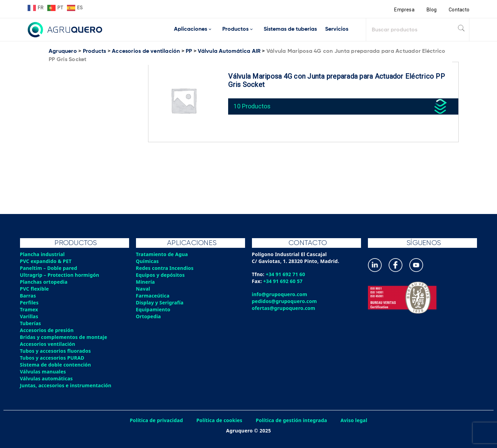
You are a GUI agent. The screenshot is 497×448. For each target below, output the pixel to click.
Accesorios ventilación (48, 344)
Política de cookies (219, 420)
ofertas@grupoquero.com (284, 308)
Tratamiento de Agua (162, 254)
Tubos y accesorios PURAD (52, 358)
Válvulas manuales (43, 372)
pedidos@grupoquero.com (285, 301)
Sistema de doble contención (56, 365)
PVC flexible (35, 289)
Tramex (29, 309)
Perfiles (29, 303)
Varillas (29, 316)
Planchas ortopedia (44, 282)
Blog (432, 10)
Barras (28, 296)
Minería (145, 282)
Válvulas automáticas (47, 378)
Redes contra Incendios (165, 268)
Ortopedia (149, 316)
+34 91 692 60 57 (283, 281)
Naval (143, 289)
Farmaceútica (153, 296)
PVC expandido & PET (46, 261)
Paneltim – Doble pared (49, 268)
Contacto (459, 10)
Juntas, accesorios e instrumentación (66, 385)
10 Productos (252, 106)
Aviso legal (354, 420)
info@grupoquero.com (280, 294)
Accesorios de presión (47, 330)
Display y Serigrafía (160, 303)
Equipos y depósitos (161, 275)
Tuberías (31, 323)
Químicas (148, 261)
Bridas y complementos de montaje (64, 337)
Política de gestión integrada (292, 420)
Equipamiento (153, 309)
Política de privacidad (156, 420)
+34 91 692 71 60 (286, 274)
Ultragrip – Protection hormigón (60, 275)
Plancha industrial (43, 254)
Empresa (404, 10)
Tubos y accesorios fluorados (56, 351)
